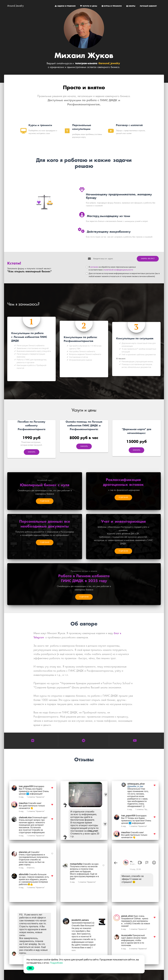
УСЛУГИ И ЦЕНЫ (89, 6)
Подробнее (56, 963)
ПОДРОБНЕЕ (45, 500)
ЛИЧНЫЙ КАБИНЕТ (148, 6)
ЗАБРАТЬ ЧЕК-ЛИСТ (148, 257)
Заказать (32, 451)
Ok (30, 968)
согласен (94, 266)
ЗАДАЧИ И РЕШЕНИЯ (65, 6)
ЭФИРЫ (131, 6)
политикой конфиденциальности (118, 268)
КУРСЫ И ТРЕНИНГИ (112, 6)
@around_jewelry (109, 64)
